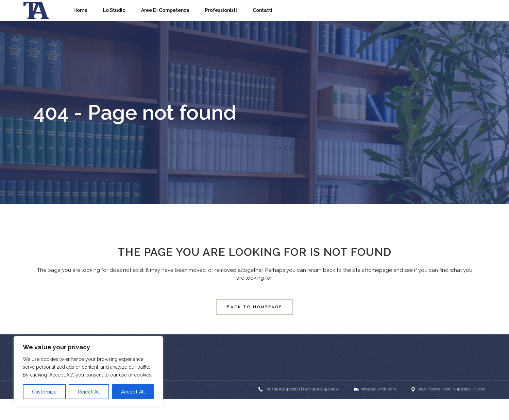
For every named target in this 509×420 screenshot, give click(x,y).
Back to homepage (255, 307)
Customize (44, 392)
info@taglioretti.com (378, 389)
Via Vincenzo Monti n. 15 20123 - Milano (451, 389)
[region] (88, 371)
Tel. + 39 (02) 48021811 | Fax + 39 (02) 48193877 (302, 389)
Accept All (133, 392)
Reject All (89, 392)
